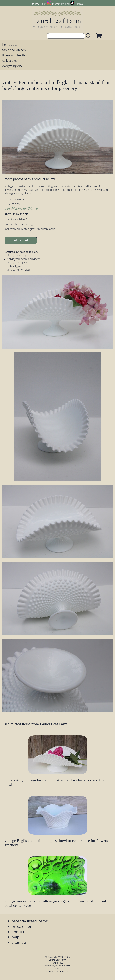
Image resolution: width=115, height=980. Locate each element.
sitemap (19, 942)
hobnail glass (15, 266)
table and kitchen (14, 50)
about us (19, 932)
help (15, 937)
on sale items (23, 926)
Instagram (58, 4)
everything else (12, 66)
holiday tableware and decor (24, 259)
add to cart (21, 240)
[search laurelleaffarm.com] (89, 36)
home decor (10, 45)
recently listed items (30, 921)
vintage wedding (16, 255)
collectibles (10, 61)
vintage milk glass (17, 262)
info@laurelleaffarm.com (58, 971)
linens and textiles (14, 55)
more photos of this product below (30, 179)
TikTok (79, 4)
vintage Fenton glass (19, 270)
